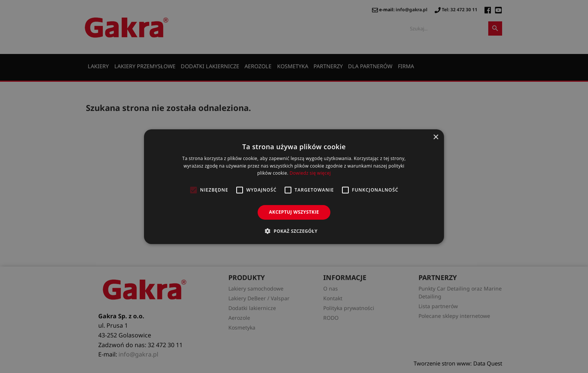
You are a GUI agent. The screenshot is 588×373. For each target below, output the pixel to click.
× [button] (436, 137)
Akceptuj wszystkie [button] (294, 212)
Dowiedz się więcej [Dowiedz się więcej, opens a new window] (310, 173)
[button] (294, 231)
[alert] (294, 186)
